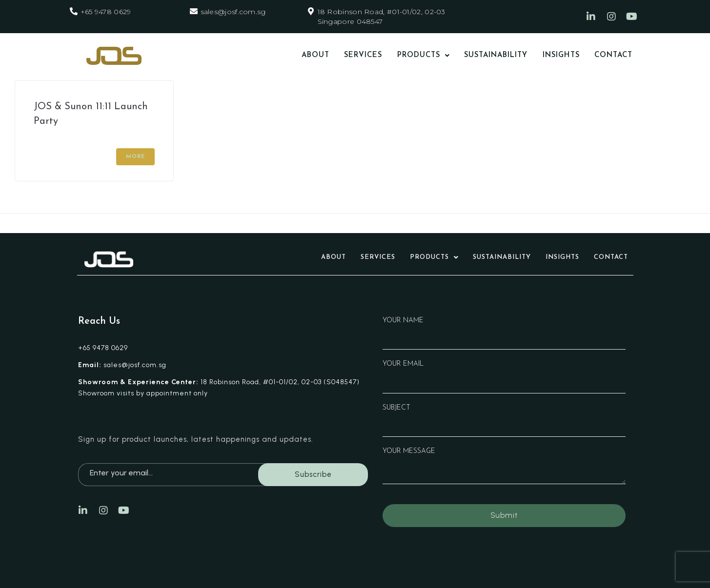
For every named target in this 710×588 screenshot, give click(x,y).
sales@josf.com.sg (233, 12)
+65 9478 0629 (106, 12)
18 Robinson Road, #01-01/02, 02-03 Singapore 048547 (382, 17)
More (135, 157)
